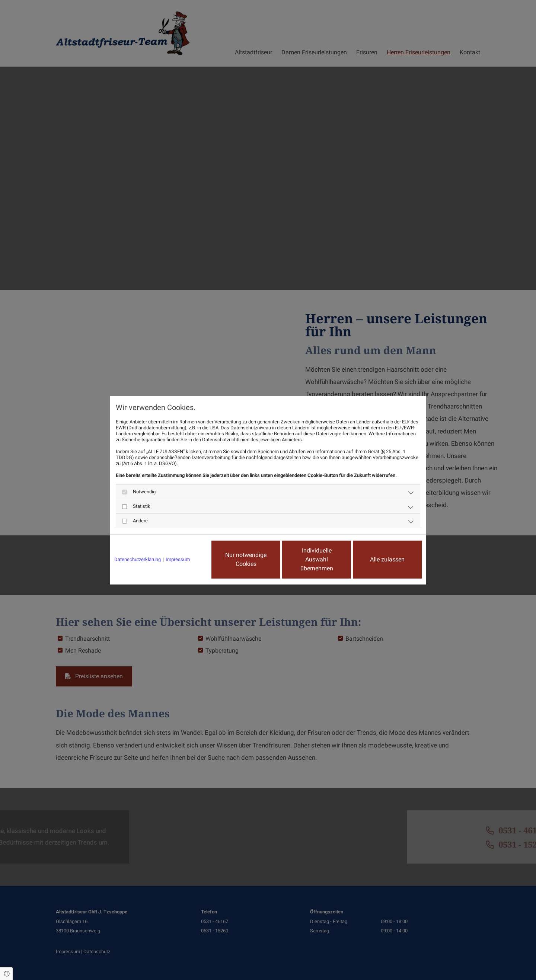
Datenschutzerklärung (138, 559)
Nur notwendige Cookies (246, 559)
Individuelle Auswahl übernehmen (317, 559)
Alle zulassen (387, 559)
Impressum (178, 559)
